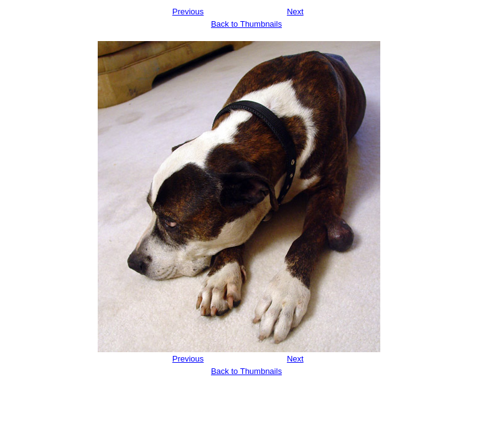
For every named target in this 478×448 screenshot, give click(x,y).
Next (295, 12)
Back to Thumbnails (246, 24)
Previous (188, 12)
